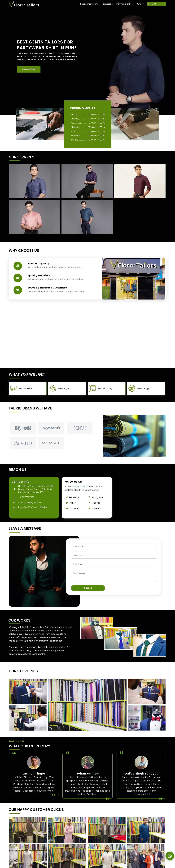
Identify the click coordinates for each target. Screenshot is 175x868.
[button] (29, 69)
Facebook (72, 497)
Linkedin (94, 508)
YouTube (72, 508)
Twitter (71, 503)
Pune (140, 4)
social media (80, 487)
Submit (88, 588)
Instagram (95, 497)
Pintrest (93, 503)
